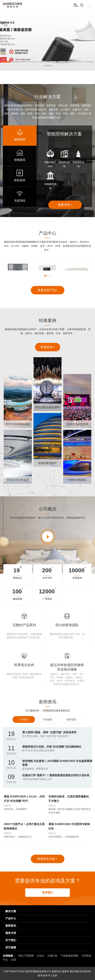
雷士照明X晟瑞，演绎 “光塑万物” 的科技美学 (49, 732)
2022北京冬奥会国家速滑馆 (18, 481)
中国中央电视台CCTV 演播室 (77, 481)
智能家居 (20, 160)
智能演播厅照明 (50, 164)
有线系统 (20, 180)
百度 (13, 960)
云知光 (40, 956)
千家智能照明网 (69, 956)
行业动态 (48, 719)
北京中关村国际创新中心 (18, 425)
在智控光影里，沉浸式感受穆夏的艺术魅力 (69, 799)
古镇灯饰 (52, 956)
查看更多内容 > (48, 859)
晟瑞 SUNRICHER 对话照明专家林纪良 (69, 826)
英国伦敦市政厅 (47, 463)
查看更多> (47, 347)
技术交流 (71, 719)
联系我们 (48, 893)
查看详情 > (65, 205)
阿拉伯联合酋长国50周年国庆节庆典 (48, 408)
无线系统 (20, 201)
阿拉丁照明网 (26, 956)
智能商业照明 (64, 164)
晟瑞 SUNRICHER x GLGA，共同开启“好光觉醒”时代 (24, 799)
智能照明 (20, 140)
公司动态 (24, 719)
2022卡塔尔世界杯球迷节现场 (77, 425)
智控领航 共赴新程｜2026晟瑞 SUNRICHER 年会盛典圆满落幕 (57, 763)
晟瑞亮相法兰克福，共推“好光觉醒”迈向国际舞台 (52, 747)
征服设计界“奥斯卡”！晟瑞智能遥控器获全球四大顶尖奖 (56, 775)
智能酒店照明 (78, 164)
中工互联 (52, 975)
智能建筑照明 (50, 186)
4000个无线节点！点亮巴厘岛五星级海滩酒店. (24, 826)
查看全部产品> (47, 290)
